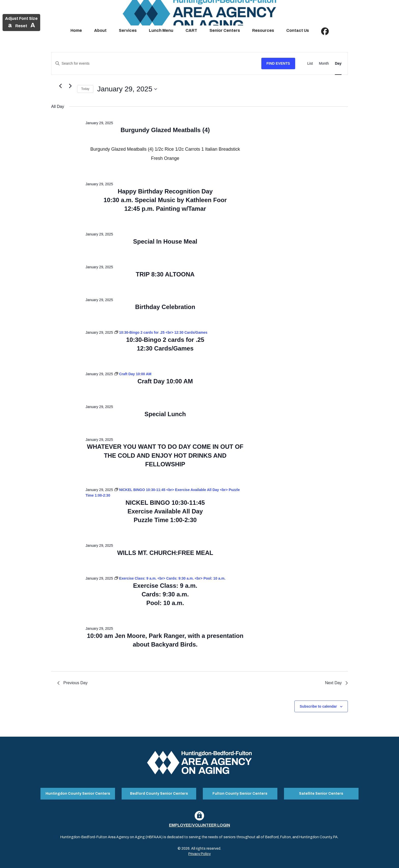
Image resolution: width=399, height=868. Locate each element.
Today (85, 89)
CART (191, 30)
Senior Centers (225, 30)
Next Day (336, 683)
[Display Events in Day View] (338, 64)
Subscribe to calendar (318, 706)
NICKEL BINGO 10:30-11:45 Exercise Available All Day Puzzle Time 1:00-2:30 (165, 511)
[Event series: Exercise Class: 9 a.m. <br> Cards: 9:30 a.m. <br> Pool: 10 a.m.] (170, 578)
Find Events (278, 63)
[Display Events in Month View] (324, 64)
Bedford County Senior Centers (159, 792)
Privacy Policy (199, 851)
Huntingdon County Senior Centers (78, 792)
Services (128, 30)
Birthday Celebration (165, 307)
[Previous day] (60, 86)
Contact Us (298, 30)
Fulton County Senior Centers (240, 792)
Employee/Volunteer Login (199, 822)
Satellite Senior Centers (321, 792)
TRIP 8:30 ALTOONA (165, 274)
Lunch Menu (161, 30)
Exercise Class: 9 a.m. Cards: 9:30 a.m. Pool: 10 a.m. (165, 594)
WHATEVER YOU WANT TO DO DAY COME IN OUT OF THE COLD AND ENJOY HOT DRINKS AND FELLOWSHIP (165, 455)
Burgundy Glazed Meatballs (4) (165, 130)
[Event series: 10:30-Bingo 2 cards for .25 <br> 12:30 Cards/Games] (161, 332)
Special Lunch (165, 414)
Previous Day (72, 683)
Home (76, 30)
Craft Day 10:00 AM (165, 381)
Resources (263, 30)
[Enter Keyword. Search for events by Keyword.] (156, 64)
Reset (21, 26)
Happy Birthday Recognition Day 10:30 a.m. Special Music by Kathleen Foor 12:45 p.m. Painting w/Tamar (165, 200)
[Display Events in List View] (310, 64)
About (100, 30)
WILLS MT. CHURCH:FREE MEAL (165, 553)
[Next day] (70, 86)
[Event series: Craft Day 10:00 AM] (133, 374)
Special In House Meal (165, 241)
